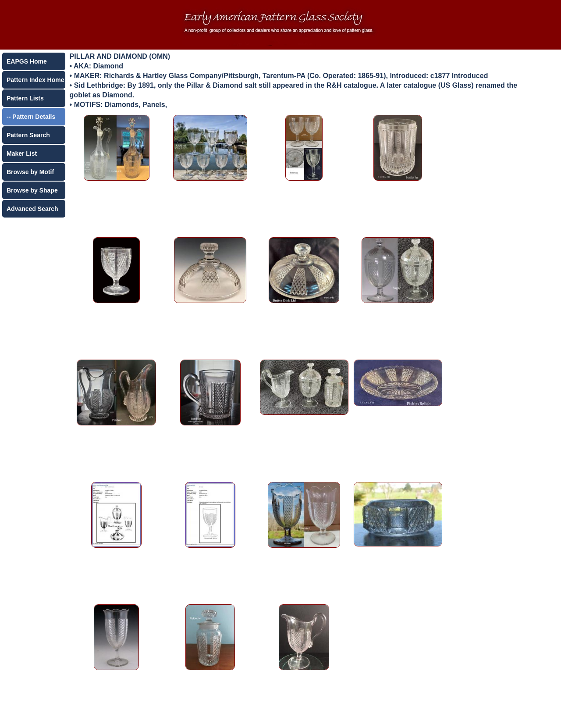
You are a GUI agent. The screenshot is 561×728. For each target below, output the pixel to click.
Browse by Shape (32, 190)
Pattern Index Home (35, 80)
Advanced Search (32, 209)
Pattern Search (28, 135)
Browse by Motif (30, 172)
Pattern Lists (25, 98)
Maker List (22, 153)
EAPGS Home (27, 61)
